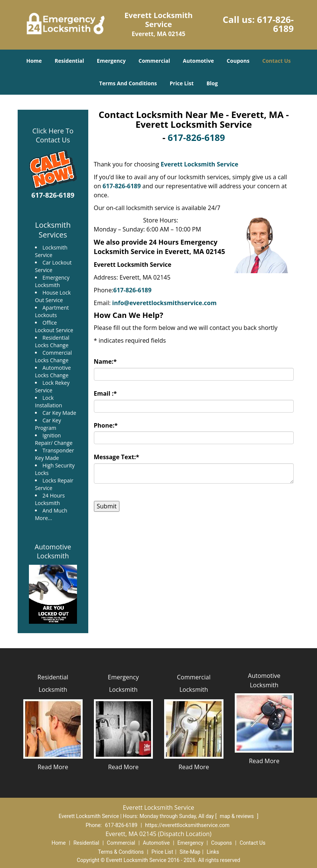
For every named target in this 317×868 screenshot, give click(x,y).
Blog (212, 83)
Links (213, 852)
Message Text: (117, 457)
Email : (106, 393)
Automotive (199, 61)
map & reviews (237, 816)
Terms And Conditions (128, 83)
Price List (182, 83)
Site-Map (190, 852)
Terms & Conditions (121, 852)
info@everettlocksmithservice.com (165, 303)
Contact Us (276, 61)
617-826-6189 (275, 24)
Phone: (106, 425)
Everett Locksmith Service (200, 164)
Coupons (238, 61)
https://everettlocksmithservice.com (187, 825)
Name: (105, 361)
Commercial (154, 61)
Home (34, 61)
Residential (69, 61)
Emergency (111, 61)
